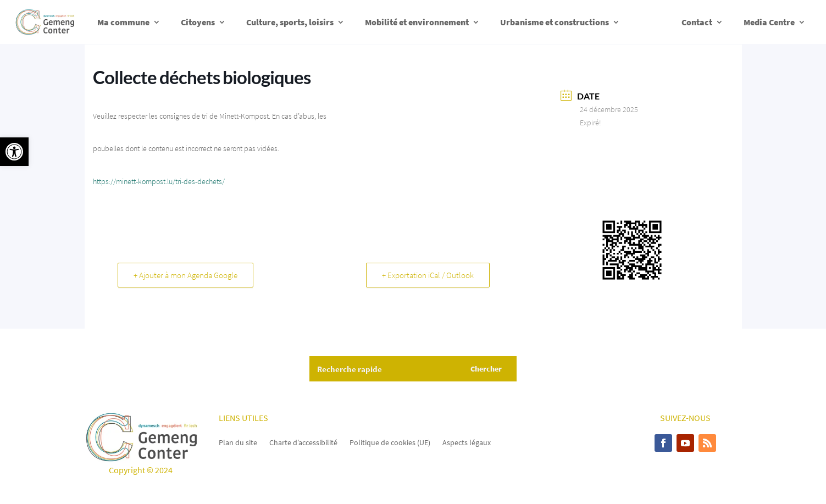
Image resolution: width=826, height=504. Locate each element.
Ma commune (123, 22)
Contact (697, 22)
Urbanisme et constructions (555, 22)
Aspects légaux (467, 442)
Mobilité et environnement (417, 22)
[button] (14, 152)
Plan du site (238, 442)
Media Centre (769, 22)
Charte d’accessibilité (303, 442)
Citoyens (198, 22)
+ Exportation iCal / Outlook (428, 275)
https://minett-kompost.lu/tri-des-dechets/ (159, 181)
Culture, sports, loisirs (290, 22)
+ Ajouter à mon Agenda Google (185, 275)
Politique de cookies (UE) (390, 442)
